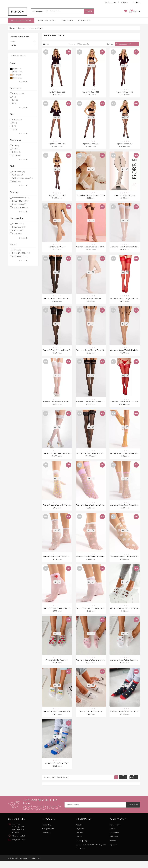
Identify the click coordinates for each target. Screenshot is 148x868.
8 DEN (16, 152)
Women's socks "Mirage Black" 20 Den (59, 353)
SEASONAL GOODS (47, 20)
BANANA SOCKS (21, 253)
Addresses (114, 843)
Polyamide (19, 227)
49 (132, 784)
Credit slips (114, 839)
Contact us (80, 855)
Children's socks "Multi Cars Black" (125, 717)
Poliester (18, 230)
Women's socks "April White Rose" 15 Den (128, 509)
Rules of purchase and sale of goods (91, 851)
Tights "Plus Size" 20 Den (125, 196)
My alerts (113, 851)
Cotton (18, 224)
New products (48, 835)
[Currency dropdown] (122, 2)
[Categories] (39, 11)
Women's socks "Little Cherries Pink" (92, 665)
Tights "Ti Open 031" (125, 144)
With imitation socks (23, 178)
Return (79, 843)
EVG (39, 865)
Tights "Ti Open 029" (57, 92)
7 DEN (16, 149)
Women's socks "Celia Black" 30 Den (92, 457)
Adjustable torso (20, 207)
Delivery (79, 839)
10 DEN (17, 155)
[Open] (12, 21)
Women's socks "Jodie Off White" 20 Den (94, 561)
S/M (15, 100)
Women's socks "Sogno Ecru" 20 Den (92, 353)
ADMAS (17, 250)
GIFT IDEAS (67, 20)
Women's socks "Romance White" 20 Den (128, 248)
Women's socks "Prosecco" (91, 717)
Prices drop (47, 831)
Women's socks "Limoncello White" (58, 717)
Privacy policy (81, 847)
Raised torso (19, 204)
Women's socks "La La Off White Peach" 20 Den (63, 509)
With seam (18, 172)
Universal (18, 94)
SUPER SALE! (84, 20)
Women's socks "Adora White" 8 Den (58, 405)
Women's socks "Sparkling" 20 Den (91, 248)
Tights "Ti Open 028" (91, 92)
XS (15, 123)
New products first (127, 44)
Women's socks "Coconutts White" (125, 613)
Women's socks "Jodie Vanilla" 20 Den (126, 561)
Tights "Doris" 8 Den (57, 248)
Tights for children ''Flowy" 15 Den (91, 196)
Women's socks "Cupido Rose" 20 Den (59, 613)
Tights (13, 45)
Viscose (17, 234)
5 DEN (16, 146)
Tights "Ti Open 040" (57, 196)
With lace (18, 175)
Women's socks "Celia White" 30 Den (58, 457)
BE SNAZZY (20, 256)
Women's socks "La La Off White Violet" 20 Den (97, 509)
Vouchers (113, 847)
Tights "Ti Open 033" (91, 144)
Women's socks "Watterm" (57, 665)
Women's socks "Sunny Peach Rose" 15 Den (129, 457)
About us (79, 831)
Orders (112, 835)
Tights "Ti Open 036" (125, 92)
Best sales (46, 839)
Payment (80, 835)
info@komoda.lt (19, 846)
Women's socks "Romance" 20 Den (58, 301)
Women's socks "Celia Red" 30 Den (125, 405)
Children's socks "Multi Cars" (57, 769)
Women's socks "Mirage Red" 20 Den (126, 301)
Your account (119, 825)
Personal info (115, 831)
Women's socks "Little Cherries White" (126, 665)
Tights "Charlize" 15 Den (91, 301)
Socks (13, 41)
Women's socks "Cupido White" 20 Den (93, 613)
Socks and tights (20, 37)
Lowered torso (20, 201)
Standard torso (21, 198)
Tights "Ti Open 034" (57, 144)
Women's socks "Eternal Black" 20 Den (93, 405)
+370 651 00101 (18, 842)
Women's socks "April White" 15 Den (58, 561)
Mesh (16, 181)
